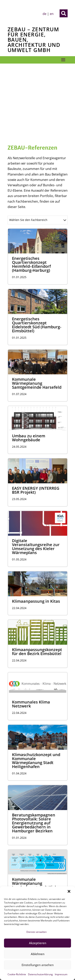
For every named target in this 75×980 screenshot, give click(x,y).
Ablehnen (38, 954)
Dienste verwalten (36, 932)
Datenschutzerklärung (40, 974)
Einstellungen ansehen (38, 965)
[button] (69, 891)
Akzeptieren (38, 943)
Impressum (61, 974)
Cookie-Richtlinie (17, 974)
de (44, 14)
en (52, 14)
